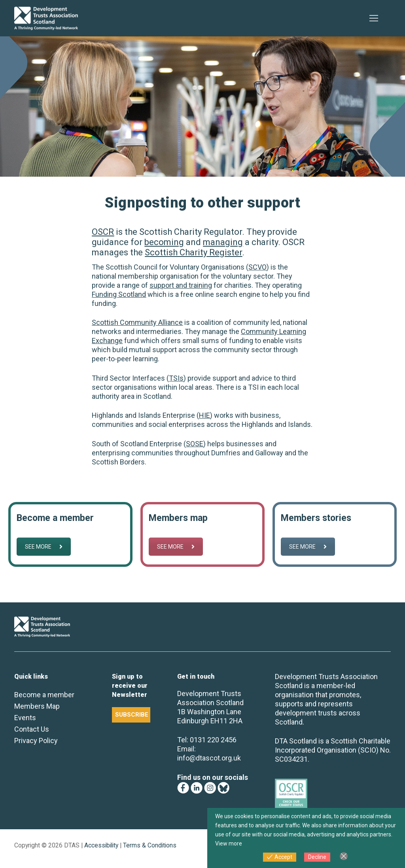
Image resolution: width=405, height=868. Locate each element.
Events (25, 718)
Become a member (44, 695)
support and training (181, 285)
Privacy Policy (36, 741)
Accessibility (101, 845)
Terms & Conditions (150, 845)
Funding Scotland (119, 294)
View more (229, 843)
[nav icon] (374, 18)
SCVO (257, 267)
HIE (204, 415)
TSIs (176, 378)
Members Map (37, 706)
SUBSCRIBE (132, 715)
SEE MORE (44, 547)
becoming (164, 242)
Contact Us (32, 729)
